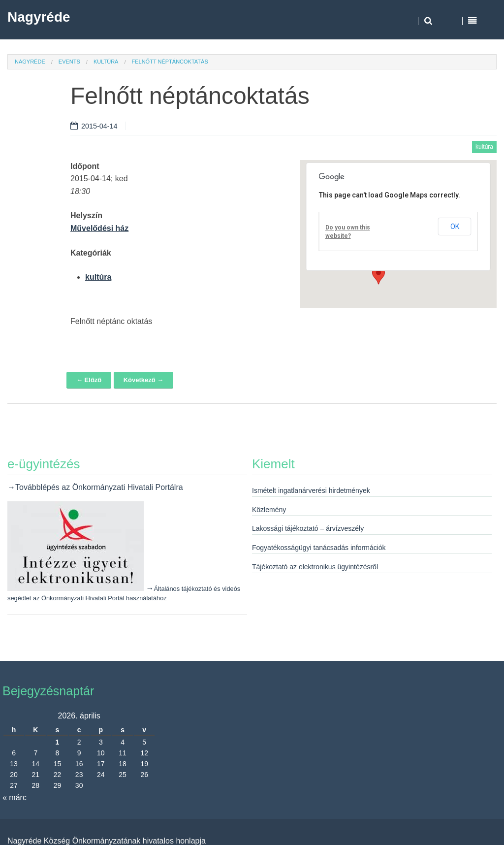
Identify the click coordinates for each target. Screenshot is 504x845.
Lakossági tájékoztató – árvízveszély (308, 528)
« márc (15, 797)
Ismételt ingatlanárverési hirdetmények (311, 490)
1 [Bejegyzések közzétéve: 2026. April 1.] (58, 742)
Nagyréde (39, 17)
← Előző (89, 380)
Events (69, 62)
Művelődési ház (99, 228)
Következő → (144, 380)
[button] (378, 275)
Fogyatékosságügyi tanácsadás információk (319, 548)
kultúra (106, 62)
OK (455, 227)
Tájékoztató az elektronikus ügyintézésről (315, 567)
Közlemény (269, 510)
